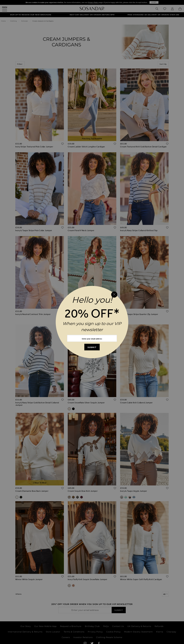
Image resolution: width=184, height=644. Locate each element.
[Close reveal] (114, 295)
